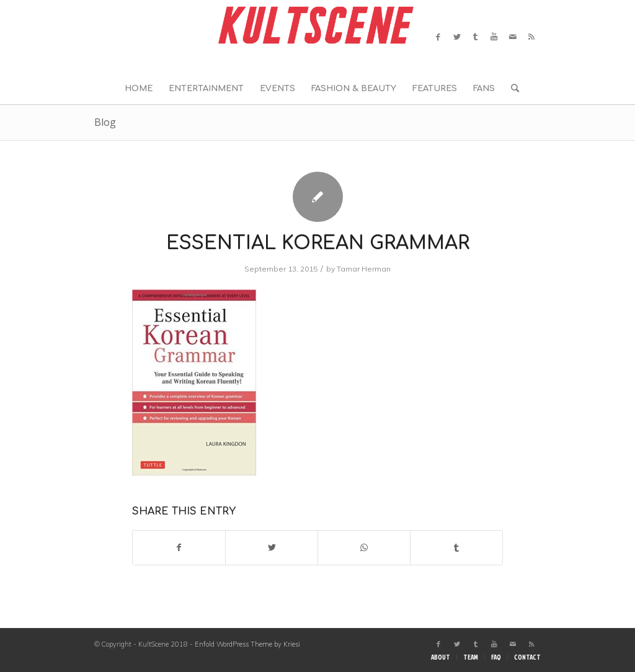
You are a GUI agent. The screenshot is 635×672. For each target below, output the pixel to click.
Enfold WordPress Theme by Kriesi (247, 644)
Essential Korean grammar (318, 243)
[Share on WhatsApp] (364, 548)
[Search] (511, 89)
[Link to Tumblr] (476, 37)
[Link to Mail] (513, 37)
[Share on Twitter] (272, 548)
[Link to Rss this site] (531, 37)
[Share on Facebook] (179, 548)
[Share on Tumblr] (456, 548)
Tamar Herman (364, 269)
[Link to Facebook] (438, 37)
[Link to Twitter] (457, 37)
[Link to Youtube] (494, 37)
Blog (105, 122)
